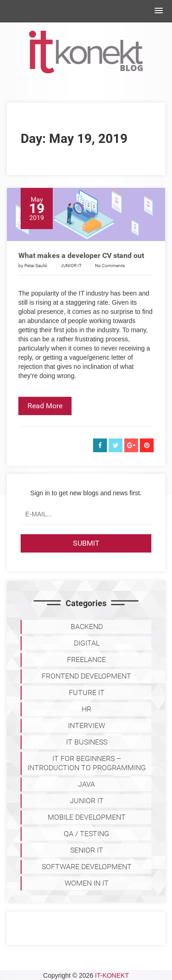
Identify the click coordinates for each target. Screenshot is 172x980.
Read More (45, 415)
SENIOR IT (87, 850)
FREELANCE (86, 660)
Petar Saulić (36, 275)
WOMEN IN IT (87, 883)
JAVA (86, 784)
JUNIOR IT (71, 275)
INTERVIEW (86, 725)
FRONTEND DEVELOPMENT (86, 676)
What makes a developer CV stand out (81, 265)
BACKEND (87, 627)
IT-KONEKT (112, 975)
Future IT (87, 693)
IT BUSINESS (87, 742)
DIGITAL (87, 643)
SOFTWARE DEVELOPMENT (87, 867)
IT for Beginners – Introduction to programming (87, 763)
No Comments (110, 275)
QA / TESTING (86, 834)
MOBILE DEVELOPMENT (87, 817)
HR (86, 709)
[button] (159, 11)
